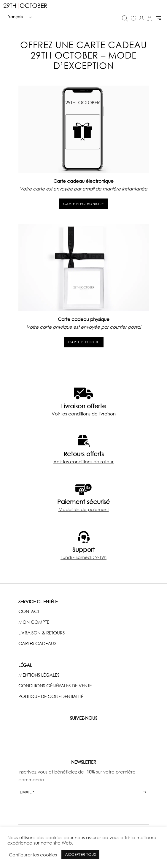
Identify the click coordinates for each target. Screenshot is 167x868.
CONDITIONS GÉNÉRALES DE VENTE (55, 686)
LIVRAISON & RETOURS (42, 633)
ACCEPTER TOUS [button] (80, 854)
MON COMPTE (34, 622)
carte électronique (83, 204)
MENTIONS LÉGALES (39, 675)
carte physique (84, 342)
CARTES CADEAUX (38, 643)
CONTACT (29, 611)
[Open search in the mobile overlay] (125, 19)
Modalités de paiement (84, 509)
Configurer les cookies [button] (33, 855)
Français (15, 17)
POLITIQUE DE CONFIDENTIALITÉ (51, 696)
